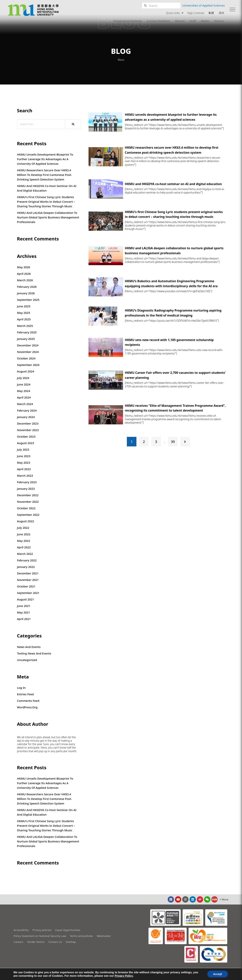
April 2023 (24, 469)
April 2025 (24, 319)
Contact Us (55, 942)
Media (205, 21)
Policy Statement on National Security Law (40, 936)
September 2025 (28, 300)
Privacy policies (42, 930)
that (31, 751)
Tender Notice (36, 942)
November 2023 (28, 430)
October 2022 (26, 508)
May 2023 (24, 463)
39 (173, 442)
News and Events (29, 647)
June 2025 (24, 306)
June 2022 (24, 534)
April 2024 (24, 397)
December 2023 (28, 423)
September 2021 (28, 593)
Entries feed (25, 694)
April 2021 (24, 619)
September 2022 (28, 515)
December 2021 (28, 573)
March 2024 (25, 404)
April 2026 (24, 274)
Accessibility (21, 930)
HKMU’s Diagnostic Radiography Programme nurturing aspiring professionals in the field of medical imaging (173, 313)
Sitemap (71, 942)
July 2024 (23, 378)
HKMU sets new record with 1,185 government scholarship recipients (169, 342)
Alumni (180, 21)
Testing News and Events (34, 653)
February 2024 (27, 410)
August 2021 (26, 599)
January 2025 (26, 339)
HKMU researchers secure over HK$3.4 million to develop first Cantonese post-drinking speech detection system (45, 175)
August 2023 (26, 443)
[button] (232, 10)
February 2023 (27, 482)
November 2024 (28, 352)
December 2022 (28, 495)
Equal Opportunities (68, 930)
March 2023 (25, 476)
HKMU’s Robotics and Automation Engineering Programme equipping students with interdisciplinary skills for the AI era (171, 284)
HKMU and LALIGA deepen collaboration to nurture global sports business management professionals (48, 217)
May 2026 (24, 267)
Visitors (219, 21)
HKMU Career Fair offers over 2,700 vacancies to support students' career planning (175, 375)
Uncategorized (27, 660)
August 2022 (26, 521)
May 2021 (24, 612)
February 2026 (27, 287)
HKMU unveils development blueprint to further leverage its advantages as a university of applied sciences (45, 159)
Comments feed (28, 701)
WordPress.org (27, 707)
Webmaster (104, 936)
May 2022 (24, 541)
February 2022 (27, 560)
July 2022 (23, 528)
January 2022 (26, 567)
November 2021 (28, 580)
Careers (19, 942)
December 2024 (28, 345)
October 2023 (26, 436)
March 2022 (25, 554)
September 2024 (28, 365)
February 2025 (27, 332)
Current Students (158, 21)
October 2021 (26, 586)
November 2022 (28, 502)
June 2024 (24, 384)
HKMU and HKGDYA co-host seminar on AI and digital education (47, 188)
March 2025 (25, 326)
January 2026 (26, 293)
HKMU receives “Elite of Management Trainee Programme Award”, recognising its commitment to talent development (175, 408)
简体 (221, 13)
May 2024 (24, 391)
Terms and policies (81, 936)
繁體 (211, 13)
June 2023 (24, 456)
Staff (193, 21)
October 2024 (26, 358)
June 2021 (24, 606)
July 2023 (23, 449)
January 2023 (26, 489)
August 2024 (26, 371)
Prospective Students (128, 21)
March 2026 (25, 280)
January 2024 (26, 417)
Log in (21, 688)
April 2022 (24, 547)
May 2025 (24, 313)
